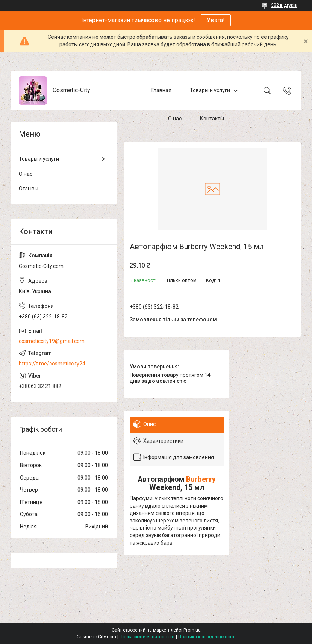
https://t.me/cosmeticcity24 (52, 364)
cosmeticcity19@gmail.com (52, 341)
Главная (161, 90)
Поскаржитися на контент (147, 637)
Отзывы (29, 189)
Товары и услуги (210, 90)
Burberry (201, 479)
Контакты (212, 119)
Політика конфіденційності (207, 637)
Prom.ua (192, 630)
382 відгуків (284, 5)
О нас (175, 119)
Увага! (216, 20)
